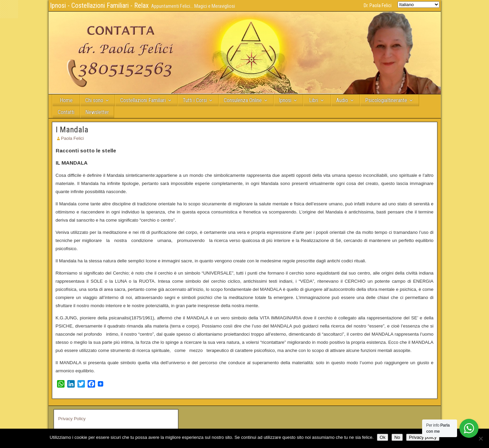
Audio (342, 100)
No (397, 437)
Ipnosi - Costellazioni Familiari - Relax (99, 5)
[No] (481, 438)
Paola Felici (73, 138)
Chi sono (94, 100)
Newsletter (97, 112)
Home (66, 100)
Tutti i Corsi (195, 100)
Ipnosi (285, 100)
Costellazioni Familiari (143, 100)
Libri (314, 100)
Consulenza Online (243, 100)
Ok (383, 437)
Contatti (66, 112)
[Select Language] (419, 5)
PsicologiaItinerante (386, 100)
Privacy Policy (72, 419)
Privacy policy (423, 437)
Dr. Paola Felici (378, 5)
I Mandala (72, 130)
